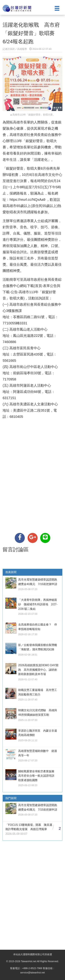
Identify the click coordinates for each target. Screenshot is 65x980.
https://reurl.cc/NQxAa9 (27, 200)
